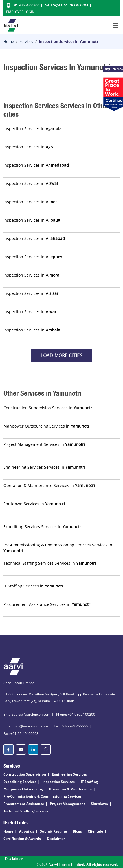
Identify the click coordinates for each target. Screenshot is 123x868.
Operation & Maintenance (71, 789)
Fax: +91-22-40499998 (21, 734)
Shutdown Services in (34, 504)
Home (9, 41)
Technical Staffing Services (26, 811)
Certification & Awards (22, 839)
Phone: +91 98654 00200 (76, 714)
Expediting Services (20, 782)
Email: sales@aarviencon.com (27, 714)
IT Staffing (89, 782)
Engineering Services (69, 774)
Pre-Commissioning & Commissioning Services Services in (58, 548)
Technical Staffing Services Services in (50, 563)
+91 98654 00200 (26, 5)
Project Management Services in (44, 444)
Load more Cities (61, 355)
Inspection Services (59, 782)
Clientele (95, 831)
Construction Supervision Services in (48, 408)
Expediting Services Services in (43, 527)
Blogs (77, 831)
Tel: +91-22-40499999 (71, 726)
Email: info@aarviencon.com (26, 726)
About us (27, 831)
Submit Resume (53, 831)
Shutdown (99, 804)
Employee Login (20, 12)
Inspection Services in (32, 129)
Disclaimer (56, 839)
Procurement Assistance (24, 804)
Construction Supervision (25, 774)
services (26, 41)
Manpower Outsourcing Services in (47, 426)
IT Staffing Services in (34, 586)
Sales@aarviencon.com (67, 5)
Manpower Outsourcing (23, 789)
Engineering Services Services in (44, 467)
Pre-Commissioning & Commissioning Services (42, 796)
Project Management (67, 804)
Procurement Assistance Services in (47, 604)
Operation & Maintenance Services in (49, 485)
